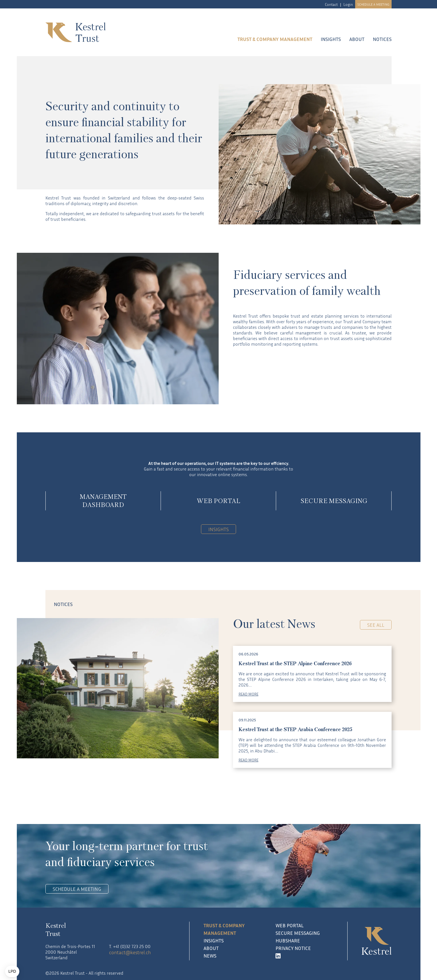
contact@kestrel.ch (130, 952)
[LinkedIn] (305, 956)
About (357, 39)
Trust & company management (275, 39)
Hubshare (288, 940)
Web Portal (290, 925)
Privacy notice (293, 948)
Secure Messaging (298, 933)
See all (376, 625)
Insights (331, 39)
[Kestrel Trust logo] (109, 32)
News (210, 956)
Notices (382, 39)
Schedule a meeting (373, 4)
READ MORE (248, 694)
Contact (331, 4)
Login (348, 4)
